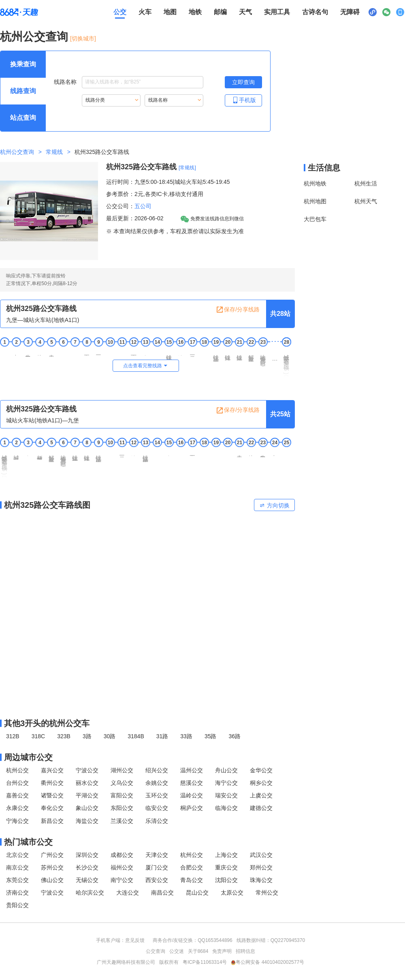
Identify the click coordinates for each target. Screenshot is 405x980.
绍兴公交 (157, 770)
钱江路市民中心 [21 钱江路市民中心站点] (239, 355)
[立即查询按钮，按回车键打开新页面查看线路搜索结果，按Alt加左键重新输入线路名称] (243, 82)
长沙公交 (87, 867)
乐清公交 (157, 821)
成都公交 (122, 855)
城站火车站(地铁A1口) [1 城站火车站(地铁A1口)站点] (4, 463)
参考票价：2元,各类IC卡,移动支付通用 (155, 194)
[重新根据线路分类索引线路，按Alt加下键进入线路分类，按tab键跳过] (111, 100)
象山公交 (87, 808)
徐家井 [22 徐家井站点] (251, 453)
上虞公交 (261, 795)
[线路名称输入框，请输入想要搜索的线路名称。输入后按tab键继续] (143, 82)
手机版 (243, 100)
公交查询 (156, 951)
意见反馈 (135, 940)
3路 (87, 736)
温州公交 (192, 770)
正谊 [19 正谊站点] (216, 452)
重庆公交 (226, 867)
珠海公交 (261, 880)
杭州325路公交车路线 (141, 167)
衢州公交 (52, 783)
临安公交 (157, 808)
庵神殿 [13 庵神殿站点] (145, 352)
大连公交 (128, 893)
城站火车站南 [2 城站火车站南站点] (16, 454)
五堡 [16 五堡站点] (181, 452)
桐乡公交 (261, 783)
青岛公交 (192, 880)
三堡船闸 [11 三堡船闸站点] (122, 453)
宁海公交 (17, 821)
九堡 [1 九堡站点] (4, 352)
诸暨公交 (52, 795)
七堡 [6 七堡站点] (63, 352)
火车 (145, 12)
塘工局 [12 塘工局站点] (134, 453)
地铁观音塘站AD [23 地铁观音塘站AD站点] (263, 359)
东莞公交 (17, 880)
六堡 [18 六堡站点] (204, 452)
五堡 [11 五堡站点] (122, 352)
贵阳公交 (17, 905)
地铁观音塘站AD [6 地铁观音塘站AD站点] (63, 459)
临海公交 (226, 808)
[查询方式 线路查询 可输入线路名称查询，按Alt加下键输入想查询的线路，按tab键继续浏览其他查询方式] (23, 91)
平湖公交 (87, 795)
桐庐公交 (192, 808)
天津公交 (157, 855)
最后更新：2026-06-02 (135, 218)
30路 (110, 736)
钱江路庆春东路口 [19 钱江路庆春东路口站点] (216, 355)
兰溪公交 (122, 821)
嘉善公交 (17, 795)
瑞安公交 (226, 795)
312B (13, 736)
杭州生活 (366, 183)
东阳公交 (122, 808)
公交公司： (120, 206)
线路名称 (129, 82)
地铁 (195, 12)
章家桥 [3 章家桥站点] (28, 453)
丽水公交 (87, 783)
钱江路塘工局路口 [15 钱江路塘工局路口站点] (169, 355)
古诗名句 (315, 12)
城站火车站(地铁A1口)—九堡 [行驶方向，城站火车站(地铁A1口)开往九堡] (43, 420)
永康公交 (17, 808)
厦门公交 (157, 867)
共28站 (280, 314)
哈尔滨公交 (90, 893)
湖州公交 (122, 770)
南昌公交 (162, 893)
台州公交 (17, 783)
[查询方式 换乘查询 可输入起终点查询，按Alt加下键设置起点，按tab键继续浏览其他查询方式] (23, 64)
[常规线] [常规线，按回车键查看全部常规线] (187, 168)
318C (38, 736)
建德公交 (261, 808)
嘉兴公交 (52, 770)
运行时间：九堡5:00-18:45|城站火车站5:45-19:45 (168, 182)
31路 (162, 736)
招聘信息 (245, 951)
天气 (245, 12)
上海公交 (226, 855)
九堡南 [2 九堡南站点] (16, 352)
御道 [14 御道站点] (157, 352)
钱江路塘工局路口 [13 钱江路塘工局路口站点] (145, 456)
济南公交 (17, 893)
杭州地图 (315, 201)
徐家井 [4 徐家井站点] (40, 352)
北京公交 (17, 855)
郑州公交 (261, 867)
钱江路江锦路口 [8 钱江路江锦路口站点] (87, 455)
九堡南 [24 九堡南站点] (275, 453)
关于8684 (198, 951)
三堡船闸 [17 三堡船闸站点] (192, 353)
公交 (120, 12)
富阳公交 (122, 795)
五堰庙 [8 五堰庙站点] (87, 352)
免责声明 (222, 951)
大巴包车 (315, 219)
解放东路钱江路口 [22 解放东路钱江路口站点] (251, 355)
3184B (136, 736)
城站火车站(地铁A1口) (286, 363)
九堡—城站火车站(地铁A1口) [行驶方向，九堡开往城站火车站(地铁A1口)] (43, 320)
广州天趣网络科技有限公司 (126, 962)
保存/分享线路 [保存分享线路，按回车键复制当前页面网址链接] (238, 310)
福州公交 (122, 867)
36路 (234, 736)
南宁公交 (122, 880)
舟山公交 (226, 770)
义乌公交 (122, 783)
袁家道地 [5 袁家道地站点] (51, 353)
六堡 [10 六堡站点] (110, 352)
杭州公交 (17, 770)
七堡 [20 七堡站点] (228, 452)
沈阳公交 (226, 880)
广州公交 (52, 855)
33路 (186, 736)
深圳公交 (87, 855)
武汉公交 (261, 855)
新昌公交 (52, 821)
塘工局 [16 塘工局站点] (181, 352)
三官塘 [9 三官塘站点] (98, 352)
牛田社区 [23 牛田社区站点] (263, 453)
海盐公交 (87, 821)
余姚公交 (157, 783)
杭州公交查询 (34, 37)
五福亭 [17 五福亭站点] (192, 453)
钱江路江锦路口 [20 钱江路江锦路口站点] (228, 355)
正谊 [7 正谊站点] (75, 352)
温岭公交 (192, 795)
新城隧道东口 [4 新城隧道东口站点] (40, 454)
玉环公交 (157, 795)
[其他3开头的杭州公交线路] (147, 723)
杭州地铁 (315, 183)
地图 (170, 12)
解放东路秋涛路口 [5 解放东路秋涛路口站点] (51, 456)
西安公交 (157, 880)
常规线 (54, 152)
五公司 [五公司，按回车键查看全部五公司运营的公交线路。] (143, 206)
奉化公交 (52, 808)
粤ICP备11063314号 (205, 962)
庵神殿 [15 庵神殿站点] (169, 453)
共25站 (280, 414)
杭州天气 (366, 201)
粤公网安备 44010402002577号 (268, 962)
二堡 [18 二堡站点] (204, 352)
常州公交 (267, 893)
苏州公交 (52, 867)
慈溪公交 (192, 783)
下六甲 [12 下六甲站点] (134, 352)
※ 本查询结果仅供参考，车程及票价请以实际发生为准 (175, 231)
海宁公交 (226, 783)
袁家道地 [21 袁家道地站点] (239, 453)
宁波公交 (87, 770)
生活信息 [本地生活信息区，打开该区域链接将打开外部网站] (324, 168)
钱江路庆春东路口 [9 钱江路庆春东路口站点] (98, 456)
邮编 (220, 12)
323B (64, 736)
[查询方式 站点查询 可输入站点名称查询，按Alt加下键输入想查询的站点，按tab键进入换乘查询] (23, 118)
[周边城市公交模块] (147, 757)
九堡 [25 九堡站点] (286, 452)
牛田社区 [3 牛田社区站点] (28, 353)
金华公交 (261, 770)
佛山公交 (52, 880)
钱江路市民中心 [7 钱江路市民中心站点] (75, 455)
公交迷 (177, 951)
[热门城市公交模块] (147, 842)
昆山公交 (197, 893)
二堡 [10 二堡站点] (110, 452)
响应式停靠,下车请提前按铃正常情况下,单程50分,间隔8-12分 (42, 280)
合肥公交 (192, 867)
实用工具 (277, 12)
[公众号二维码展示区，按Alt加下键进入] (386, 12)
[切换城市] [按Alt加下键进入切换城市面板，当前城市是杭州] (83, 38)
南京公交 (17, 867)
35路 (211, 736)
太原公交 (232, 893)
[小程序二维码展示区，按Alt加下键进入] (373, 12)
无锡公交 (87, 880)
